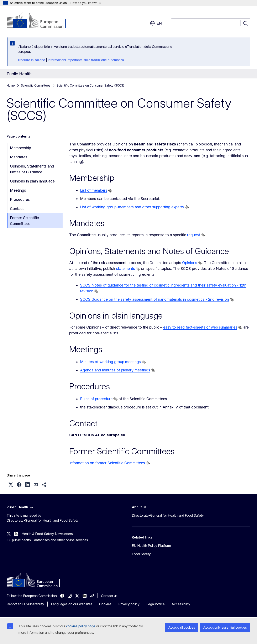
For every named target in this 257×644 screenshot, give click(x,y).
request (194, 235)
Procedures (20, 199)
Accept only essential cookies (225, 627)
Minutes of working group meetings (110, 362)
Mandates (19, 157)
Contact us (109, 596)
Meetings (18, 190)
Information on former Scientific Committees (107, 463)
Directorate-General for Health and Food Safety (168, 515)
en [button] (156, 23)
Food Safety (141, 554)
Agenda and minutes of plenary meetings (115, 370)
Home (11, 85)
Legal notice (156, 604)
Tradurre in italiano (31, 60)
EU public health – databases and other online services (47, 540)
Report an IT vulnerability (25, 604)
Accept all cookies (182, 627)
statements (125, 269)
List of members (94, 190)
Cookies (105, 604)
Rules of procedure (96, 399)
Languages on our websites (72, 604)
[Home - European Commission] (40, 21)
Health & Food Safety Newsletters (47, 534)
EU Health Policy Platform (151, 546)
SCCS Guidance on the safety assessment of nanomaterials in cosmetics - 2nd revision (154, 299)
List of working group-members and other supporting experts (132, 207)
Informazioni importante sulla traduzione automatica (86, 60)
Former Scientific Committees (24, 221)
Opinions (190, 263)
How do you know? (86, 3)
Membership (20, 148)
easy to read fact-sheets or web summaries (200, 327)
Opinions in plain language (32, 181)
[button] (11, 485)
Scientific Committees (36, 85)
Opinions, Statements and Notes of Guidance (32, 169)
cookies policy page (81, 626)
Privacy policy (129, 604)
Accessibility (181, 604)
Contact (17, 209)
